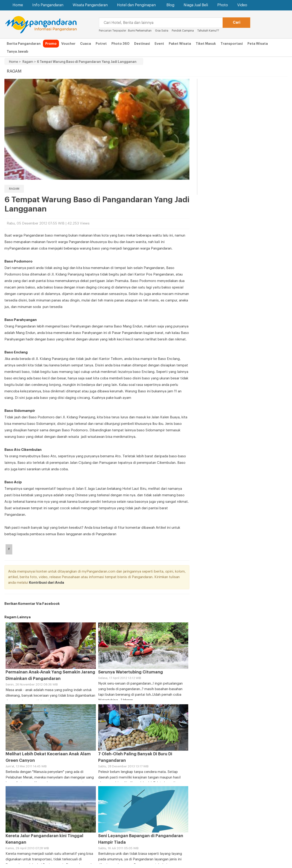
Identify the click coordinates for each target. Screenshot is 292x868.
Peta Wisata (258, 44)
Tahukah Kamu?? (208, 31)
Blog (170, 5)
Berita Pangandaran (24, 44)
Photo (223, 5)
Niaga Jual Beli (196, 5)
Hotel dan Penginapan (137, 5)
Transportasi (232, 44)
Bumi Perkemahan (140, 31)
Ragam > (28, 62)
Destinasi (142, 44)
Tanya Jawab (18, 51)
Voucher (68, 44)
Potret (101, 44)
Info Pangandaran (48, 5)
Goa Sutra (162, 31)
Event (159, 44)
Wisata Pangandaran (90, 5)
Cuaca (86, 44)
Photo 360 (120, 44)
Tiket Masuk (206, 44)
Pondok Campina (183, 31)
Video (242, 5)
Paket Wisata (180, 44)
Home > (15, 62)
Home (18, 5)
